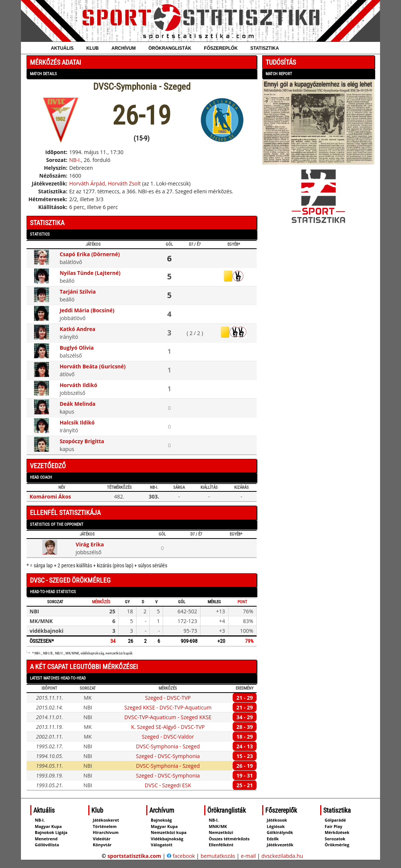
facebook (181, 856)
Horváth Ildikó (78, 385)
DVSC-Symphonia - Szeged (168, 746)
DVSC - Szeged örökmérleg (70, 580)
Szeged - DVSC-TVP (168, 698)
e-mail (248, 856)
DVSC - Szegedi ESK (168, 785)
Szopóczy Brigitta (82, 441)
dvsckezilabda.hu (282, 856)
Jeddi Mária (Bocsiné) (87, 310)
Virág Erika (90, 544)
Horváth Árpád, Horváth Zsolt (105, 183)
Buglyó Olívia (76, 348)
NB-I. (75, 160)
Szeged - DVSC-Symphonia (168, 756)
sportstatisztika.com (134, 856)
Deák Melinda (77, 404)
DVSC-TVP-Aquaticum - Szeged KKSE (168, 717)
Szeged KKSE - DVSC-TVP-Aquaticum (168, 707)
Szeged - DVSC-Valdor (168, 737)
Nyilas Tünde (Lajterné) (90, 273)
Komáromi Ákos (50, 496)
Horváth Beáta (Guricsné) (92, 366)
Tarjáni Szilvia (78, 292)
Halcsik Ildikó (77, 422)
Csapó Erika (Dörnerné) (90, 254)
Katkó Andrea (77, 329)
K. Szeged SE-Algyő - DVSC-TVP (168, 727)
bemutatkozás (218, 856)
